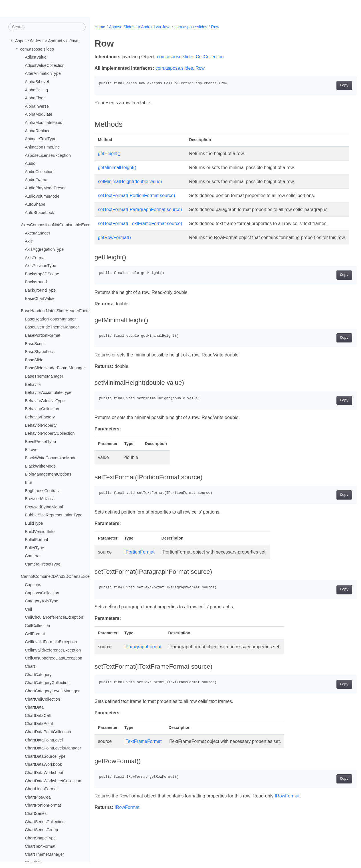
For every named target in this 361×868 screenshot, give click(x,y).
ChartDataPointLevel (44, 740)
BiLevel (32, 450)
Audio (30, 164)
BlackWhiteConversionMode (51, 458)
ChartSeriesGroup (41, 830)
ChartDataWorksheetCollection (53, 781)
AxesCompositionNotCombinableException (60, 225)
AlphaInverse (37, 107)
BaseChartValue (40, 298)
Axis (29, 241)
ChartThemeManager (44, 855)
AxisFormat (35, 258)
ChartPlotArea (38, 797)
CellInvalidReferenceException (53, 650)
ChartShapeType (40, 838)
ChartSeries (36, 814)
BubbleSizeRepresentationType (54, 515)
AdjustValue (36, 57)
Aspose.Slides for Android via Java (47, 41)
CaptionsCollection (42, 593)
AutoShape (35, 205)
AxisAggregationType (44, 250)
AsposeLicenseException (48, 155)
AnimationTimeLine (42, 147)
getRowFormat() (114, 251)
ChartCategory (38, 675)
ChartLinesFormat (41, 789)
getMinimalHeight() (117, 168)
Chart (30, 667)
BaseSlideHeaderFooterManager (55, 368)
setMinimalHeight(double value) (130, 182)
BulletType (34, 548)
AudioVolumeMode (42, 196)
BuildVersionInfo (40, 532)
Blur (29, 483)
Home (100, 27)
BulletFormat (37, 540)
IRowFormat (287, 816)
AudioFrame (36, 180)
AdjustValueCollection (45, 66)
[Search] (47, 27)
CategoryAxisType (42, 601)
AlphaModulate (39, 115)
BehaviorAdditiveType (45, 401)
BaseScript (35, 344)
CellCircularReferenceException (54, 618)
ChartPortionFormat (43, 805)
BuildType (34, 524)
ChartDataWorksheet (44, 773)
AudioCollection (39, 172)
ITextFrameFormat (143, 762)
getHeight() (109, 154)
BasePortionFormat (43, 336)
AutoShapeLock (39, 213)
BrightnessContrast (42, 491)
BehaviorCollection (42, 409)
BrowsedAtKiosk (40, 499)
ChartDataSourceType (45, 757)
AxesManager (38, 233)
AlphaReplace (38, 131)
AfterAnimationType (43, 74)
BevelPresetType (40, 442)
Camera (32, 556)
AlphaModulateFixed (44, 123)
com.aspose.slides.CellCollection (190, 57)
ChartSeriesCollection (45, 822)
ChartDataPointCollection (48, 732)
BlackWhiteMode (40, 466)
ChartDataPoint (39, 724)
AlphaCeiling (36, 90)
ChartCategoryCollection (47, 683)
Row (215, 27)
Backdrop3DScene (42, 274)
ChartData (34, 707)
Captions (33, 585)
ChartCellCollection (42, 699)
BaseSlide (34, 360)
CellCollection (37, 626)
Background (36, 282)
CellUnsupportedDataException (54, 658)
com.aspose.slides (37, 49)
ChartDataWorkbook (43, 765)
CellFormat (35, 634)
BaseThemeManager (44, 376)
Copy (326, 85)
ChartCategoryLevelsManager (52, 691)
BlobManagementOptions (48, 474)
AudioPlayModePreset (45, 188)
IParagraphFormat (143, 667)
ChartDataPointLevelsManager (53, 748)
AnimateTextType (41, 139)
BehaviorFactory (40, 417)
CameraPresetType (43, 564)
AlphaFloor (35, 98)
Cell (28, 610)
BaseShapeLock (40, 352)
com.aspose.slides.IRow (180, 68)
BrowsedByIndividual (44, 507)
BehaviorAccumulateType (48, 393)
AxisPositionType (41, 266)
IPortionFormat (140, 573)
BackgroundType (40, 290)
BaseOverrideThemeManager (52, 327)
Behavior (33, 384)
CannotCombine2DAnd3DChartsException (60, 577)
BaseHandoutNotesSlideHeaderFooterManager (64, 311)
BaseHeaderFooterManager (50, 319)
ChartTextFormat (40, 846)
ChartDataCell (38, 716)
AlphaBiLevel (37, 82)
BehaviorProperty (41, 425)
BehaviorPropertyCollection (50, 434)
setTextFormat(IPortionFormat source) (136, 196)
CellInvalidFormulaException (51, 642)
